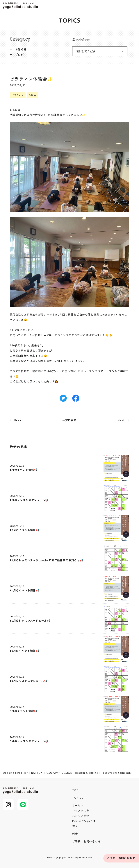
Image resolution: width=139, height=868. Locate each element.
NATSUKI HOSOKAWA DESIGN (52, 773)
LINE (23, 805)
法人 (75, 826)
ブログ (19, 54)
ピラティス (18, 95)
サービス (78, 805)
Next (121, 420)
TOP (75, 790)
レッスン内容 (81, 810)
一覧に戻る (69, 420)
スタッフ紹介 (81, 816)
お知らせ (21, 49)
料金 (75, 834)
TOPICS (78, 798)
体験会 (33, 95)
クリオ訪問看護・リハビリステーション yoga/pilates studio (21, 6)
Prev (18, 420)
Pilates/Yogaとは (84, 821)
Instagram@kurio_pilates (8, 805)
